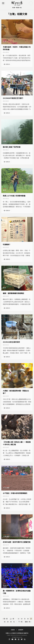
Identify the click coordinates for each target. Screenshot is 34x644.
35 (25, 619)
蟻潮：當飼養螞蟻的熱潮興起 (13, 293)
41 (14, 622)
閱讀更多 (8, 64)
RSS (25, 639)
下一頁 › (21, 622)
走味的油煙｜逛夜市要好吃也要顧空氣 (17, 542)
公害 (5, 239)
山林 (5, 141)
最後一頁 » (28, 622)
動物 (5, 190)
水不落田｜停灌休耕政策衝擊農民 (15, 493)
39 (8, 622)
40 (11, 622)
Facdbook (9, 639)
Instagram (19, 639)
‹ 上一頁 (12, 619)
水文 (5, 488)
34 (22, 619)
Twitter (22, 639)
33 (18, 619)
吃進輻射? (6, 244)
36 (28, 619)
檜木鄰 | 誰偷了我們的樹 (12, 147)
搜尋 (31, 3)
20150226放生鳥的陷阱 (11, 342)
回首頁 (13, 630)
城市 (8, 536)
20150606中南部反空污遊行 (13, 98)
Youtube (12, 639)
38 (5, 622)
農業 (8, 385)
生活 (5, 41)
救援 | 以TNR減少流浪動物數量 (14, 196)
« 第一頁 (5, 619)
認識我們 (21, 630)
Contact (16, 639)
